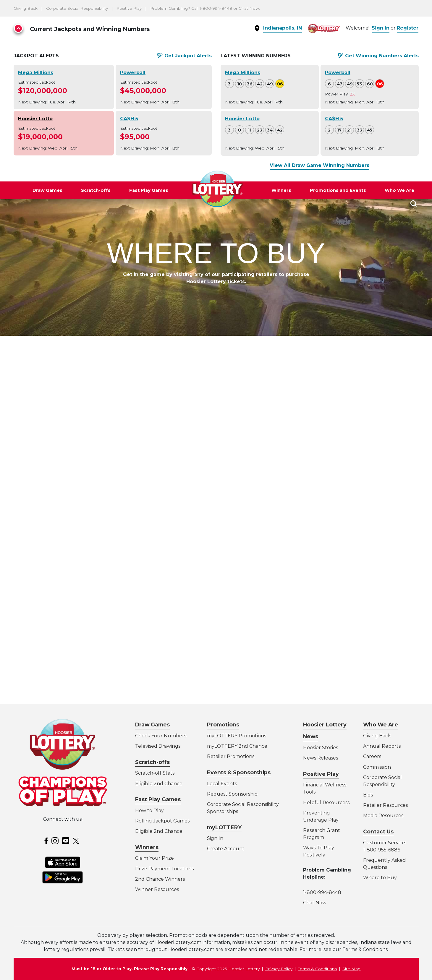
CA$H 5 (129, 119)
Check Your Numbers (161, 736)
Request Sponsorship (232, 794)
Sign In (381, 28)
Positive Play (129, 8)
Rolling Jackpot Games (162, 821)
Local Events (222, 784)
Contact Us (378, 831)
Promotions (223, 725)
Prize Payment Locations (164, 869)
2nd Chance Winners (160, 879)
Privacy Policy (279, 969)
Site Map (351, 969)
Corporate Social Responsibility (77, 8)
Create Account (226, 849)
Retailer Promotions (231, 756)
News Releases (321, 758)
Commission (377, 767)
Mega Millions (36, 73)
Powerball (133, 73)
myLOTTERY (224, 827)
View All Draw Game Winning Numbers (319, 165)
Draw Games (47, 190)
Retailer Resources (385, 805)
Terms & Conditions (317, 969)
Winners (281, 190)
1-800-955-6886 (382, 850)
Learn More (118, 714)
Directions (71, 444)
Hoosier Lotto (35, 119)
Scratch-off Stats (155, 773)
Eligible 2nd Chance (159, 784)
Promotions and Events (338, 190)
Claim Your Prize (154, 858)
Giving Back (26, 8)
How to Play (149, 811)
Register (408, 28)
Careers (372, 756)
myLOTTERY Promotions (237, 736)
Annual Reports (382, 746)
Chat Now (249, 8)
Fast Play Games (149, 190)
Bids (368, 795)
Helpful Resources (325, 803)
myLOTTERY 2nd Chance (237, 746)
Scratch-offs (96, 190)
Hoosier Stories (321, 748)
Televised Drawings (158, 746)
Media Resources (383, 816)
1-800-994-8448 (322, 892)
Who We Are (399, 190)
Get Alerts (188, 56)
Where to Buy (380, 878)
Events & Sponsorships (239, 772)
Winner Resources (157, 889)
